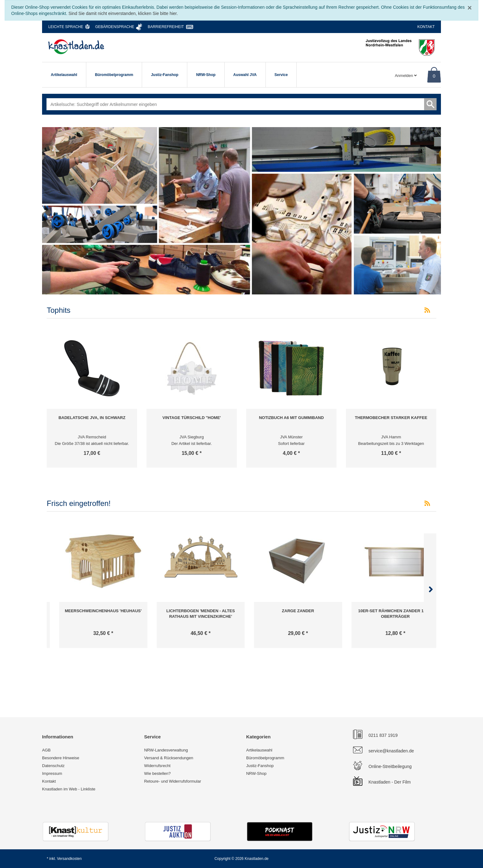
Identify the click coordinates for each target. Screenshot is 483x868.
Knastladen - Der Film (390, 782)
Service (281, 75)
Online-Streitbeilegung (390, 766)
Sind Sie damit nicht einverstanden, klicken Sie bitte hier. (123, 13)
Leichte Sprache (66, 27)
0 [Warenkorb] (434, 76)
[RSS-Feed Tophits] (427, 310)
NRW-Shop (206, 75)
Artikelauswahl (64, 75)
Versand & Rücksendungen (169, 758)
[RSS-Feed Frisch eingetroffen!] (427, 503)
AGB (46, 750)
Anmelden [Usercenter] (406, 76)
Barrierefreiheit (166, 27)
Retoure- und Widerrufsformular (172, 781)
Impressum (52, 773)
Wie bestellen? (157, 773)
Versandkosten (69, 859)
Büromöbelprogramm (114, 75)
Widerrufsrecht (157, 766)
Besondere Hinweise (61, 758)
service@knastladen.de (391, 751)
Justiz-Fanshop (165, 75)
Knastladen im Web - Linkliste (69, 789)
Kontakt (426, 27)
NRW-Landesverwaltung (166, 750)
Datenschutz (53, 766)
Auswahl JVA (245, 75)
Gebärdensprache (115, 27)
